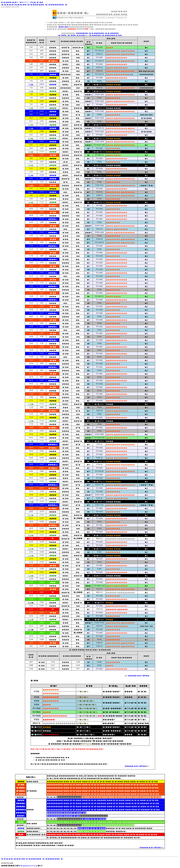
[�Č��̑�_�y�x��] (76, 35)
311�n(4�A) (82, 697)
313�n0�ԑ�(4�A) (85, 701)
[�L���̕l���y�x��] (112, 35)
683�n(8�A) (82, 723)
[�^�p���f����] (37, 5)
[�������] (82, 33)
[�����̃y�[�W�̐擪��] (139, 676)
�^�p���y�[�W (9, 2)
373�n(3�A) (82, 720)
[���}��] (63, 27)
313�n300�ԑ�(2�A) (86, 705)
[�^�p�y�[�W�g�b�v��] (14, 5)
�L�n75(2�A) (83, 727)
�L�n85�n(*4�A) (85, 734)
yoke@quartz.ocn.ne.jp (28, 866)
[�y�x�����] (112, 33)
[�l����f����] (58, 5)
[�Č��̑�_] (63, 35)
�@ (126, 676)
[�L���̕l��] (95, 35)
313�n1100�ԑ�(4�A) (87, 708)
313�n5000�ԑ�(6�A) (89, 716)
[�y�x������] (96, 33)
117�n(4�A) (82, 691)
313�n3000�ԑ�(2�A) (87, 712)
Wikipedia (88, 744)
